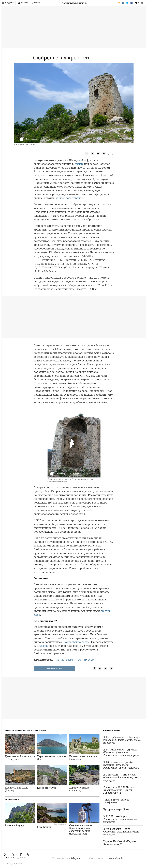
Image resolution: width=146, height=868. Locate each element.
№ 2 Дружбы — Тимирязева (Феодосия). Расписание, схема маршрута (122, 777)
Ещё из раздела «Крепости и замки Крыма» (26, 730)
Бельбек (42, 646)
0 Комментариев (54, 668)
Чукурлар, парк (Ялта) (117, 809)
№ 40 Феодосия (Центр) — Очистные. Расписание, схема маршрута (121, 832)
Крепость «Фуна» (47, 788)
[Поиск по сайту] (35, 3)
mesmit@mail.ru (116, 858)
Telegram (76, 858)
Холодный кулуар (15, 825)
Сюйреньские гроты (76, 642)
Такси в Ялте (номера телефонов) (116, 801)
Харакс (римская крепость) (79, 789)
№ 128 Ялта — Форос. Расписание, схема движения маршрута (121, 819)
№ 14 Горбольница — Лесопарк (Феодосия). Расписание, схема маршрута (122, 740)
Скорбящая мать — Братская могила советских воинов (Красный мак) (81, 830)
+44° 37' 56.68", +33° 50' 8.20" (74, 660)
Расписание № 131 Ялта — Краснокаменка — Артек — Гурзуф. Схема (119, 790)
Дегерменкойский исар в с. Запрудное (20, 758)
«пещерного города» (69, 198)
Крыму (79, 164)
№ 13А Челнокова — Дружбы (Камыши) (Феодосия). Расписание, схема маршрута (121, 752)
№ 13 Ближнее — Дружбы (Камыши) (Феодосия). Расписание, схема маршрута (121, 765)
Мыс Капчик (45, 827)
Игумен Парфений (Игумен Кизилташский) (120, 843)
